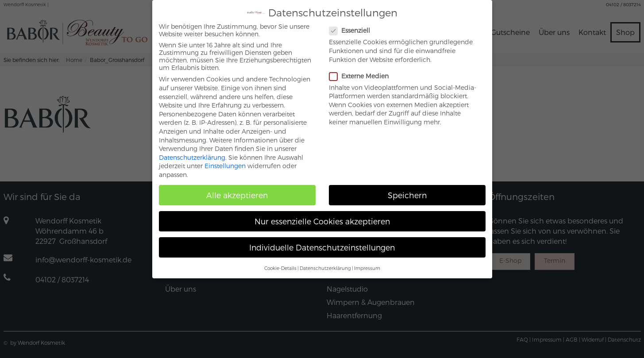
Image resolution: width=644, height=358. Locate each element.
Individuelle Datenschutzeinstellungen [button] (322, 241)
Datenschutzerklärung (192, 152)
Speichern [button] (407, 189)
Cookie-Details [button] (280, 262)
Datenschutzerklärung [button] (325, 262)
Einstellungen (225, 160)
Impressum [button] (367, 262)
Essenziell (353, 25)
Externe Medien (362, 70)
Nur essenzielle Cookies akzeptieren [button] (322, 215)
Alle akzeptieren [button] (237, 189)
